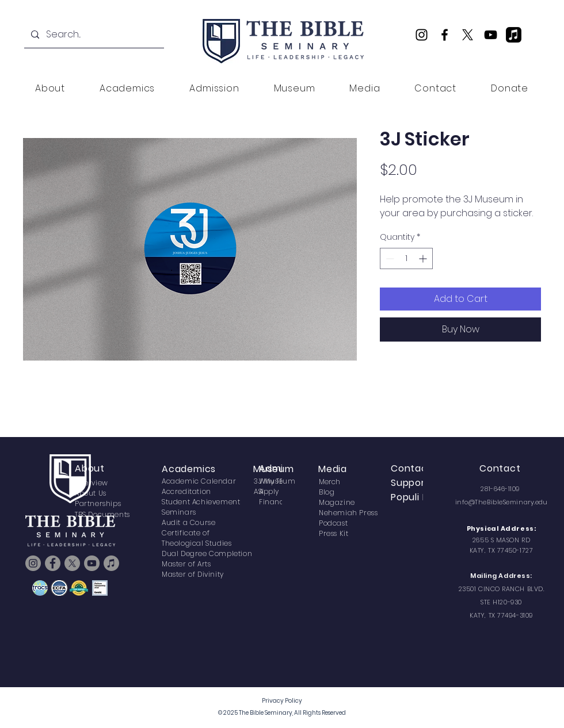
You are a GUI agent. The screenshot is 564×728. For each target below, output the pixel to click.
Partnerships (98, 503)
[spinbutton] (406, 258)
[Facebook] (445, 35)
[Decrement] (389, 258)
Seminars (179, 512)
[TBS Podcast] (514, 35)
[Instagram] (422, 35)
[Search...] (93, 35)
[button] (50, 88)
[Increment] (424, 258)
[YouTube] (491, 35)
